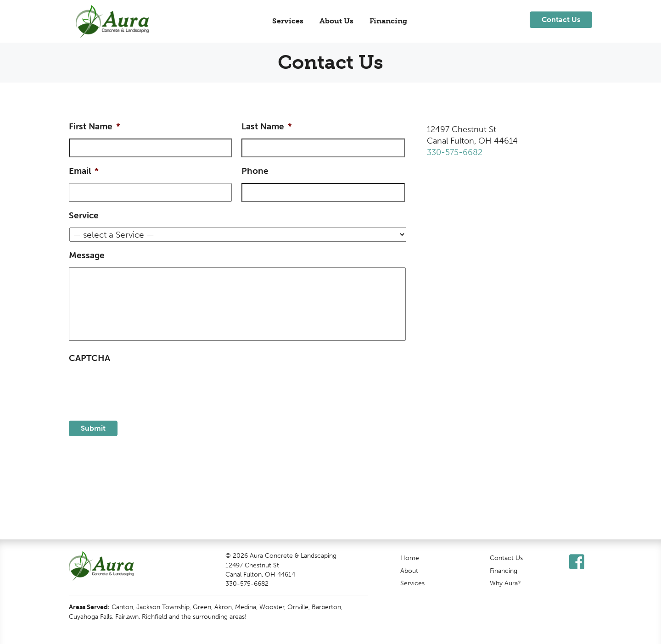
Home (410, 558)
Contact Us (506, 558)
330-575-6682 (455, 152)
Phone (255, 171)
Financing (388, 21)
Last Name (267, 126)
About (409, 571)
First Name (95, 126)
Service (84, 215)
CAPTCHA (90, 358)
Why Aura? (505, 583)
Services (288, 21)
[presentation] (139, 388)
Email (84, 171)
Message (87, 255)
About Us (336, 21)
